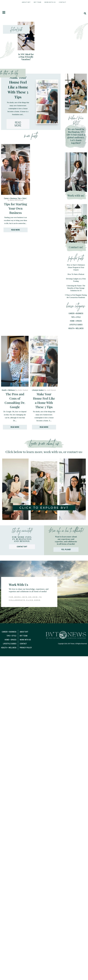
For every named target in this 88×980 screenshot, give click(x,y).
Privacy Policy (26, 640)
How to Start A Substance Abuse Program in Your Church (76, 256)
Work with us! (76, 185)
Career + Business (10, 192)
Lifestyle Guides (76, 314)
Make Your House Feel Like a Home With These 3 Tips (18, 76)
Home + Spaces (76, 310)
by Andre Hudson (22, 382)
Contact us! (76, 236)
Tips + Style (22, 192)
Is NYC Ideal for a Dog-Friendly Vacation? (26, 46)
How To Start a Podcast (76, 263)
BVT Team (38, 2)
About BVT (26, 2)
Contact (63, 2)
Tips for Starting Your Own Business (15, 201)
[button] (85, 15)
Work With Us (50, 2)
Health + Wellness (76, 318)
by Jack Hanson (50, 382)
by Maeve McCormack (15, 193)
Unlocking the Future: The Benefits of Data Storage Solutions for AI (76, 277)
